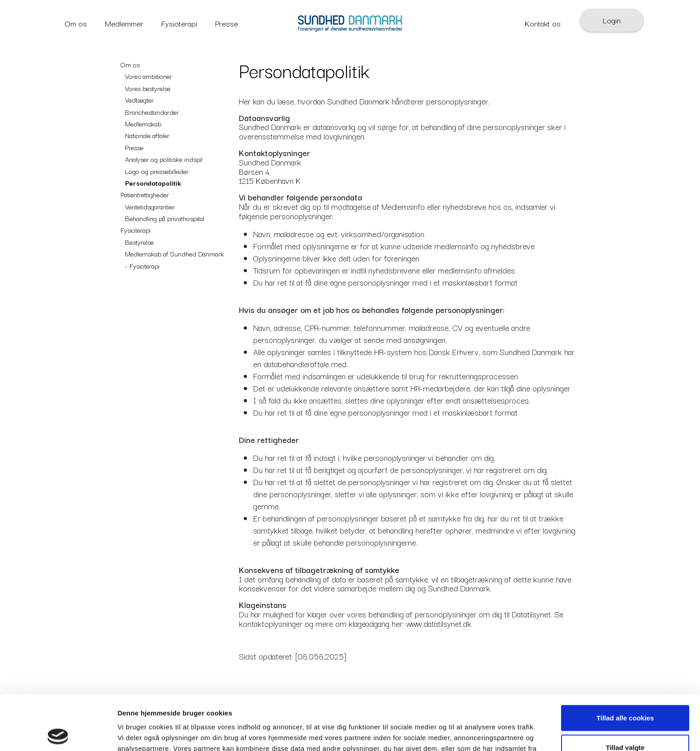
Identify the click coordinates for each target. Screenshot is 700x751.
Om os (76, 23)
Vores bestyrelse (148, 88)
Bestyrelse (139, 242)
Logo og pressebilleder (157, 171)
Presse (227, 23)
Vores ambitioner (149, 76)
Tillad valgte (625, 692)
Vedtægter (139, 100)
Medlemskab (143, 123)
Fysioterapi (179, 23)
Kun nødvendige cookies (625, 722)
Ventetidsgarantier (150, 206)
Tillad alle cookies (625, 663)
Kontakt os (543, 23)
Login (612, 20)
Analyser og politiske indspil (164, 159)
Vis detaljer (466, 734)
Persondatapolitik (153, 182)
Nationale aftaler (147, 135)
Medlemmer (124, 23)
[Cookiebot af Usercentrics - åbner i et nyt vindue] (58, 734)
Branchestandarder (152, 112)
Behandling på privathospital (165, 218)
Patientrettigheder (145, 194)
